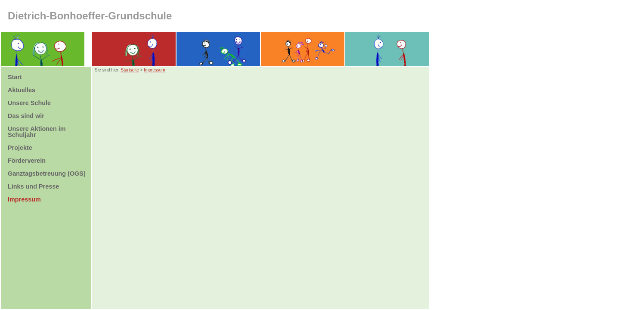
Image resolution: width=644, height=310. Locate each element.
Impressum (154, 70)
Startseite (130, 70)
